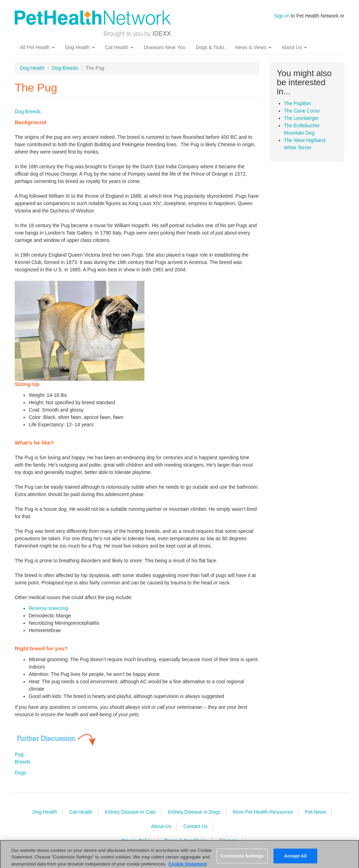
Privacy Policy (137, 841)
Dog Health (80, 47)
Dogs (21, 773)
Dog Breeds (65, 68)
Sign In (282, 16)
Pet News (316, 812)
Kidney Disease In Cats (130, 812)
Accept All (295, 858)
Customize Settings (242, 858)
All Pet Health (37, 47)
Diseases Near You (165, 47)
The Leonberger (302, 118)
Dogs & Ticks (210, 47)
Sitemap (228, 841)
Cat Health (119, 47)
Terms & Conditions (186, 841)
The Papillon (298, 103)
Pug (19, 754)
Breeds (22, 762)
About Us (294, 47)
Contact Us (195, 826)
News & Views (253, 47)
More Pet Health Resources (263, 812)
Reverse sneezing (48, 608)
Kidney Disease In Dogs (194, 812)
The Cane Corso (302, 111)
